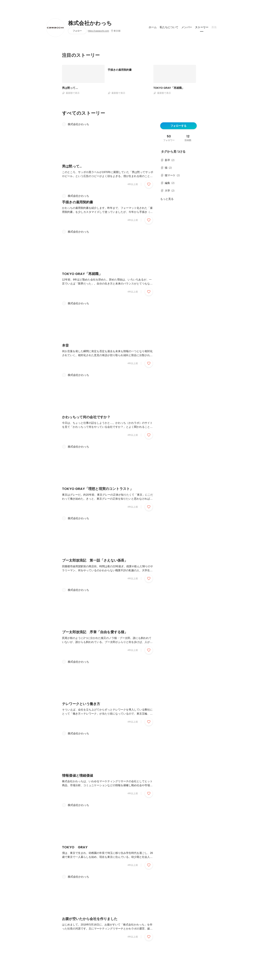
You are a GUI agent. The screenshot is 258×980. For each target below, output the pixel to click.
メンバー (187, 26)
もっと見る (167, 199)
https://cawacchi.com (98, 31)
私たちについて (169, 26)
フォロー (77, 31)
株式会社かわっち (90, 23)
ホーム (153, 26)
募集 (214, 26)
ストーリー (202, 26)
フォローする (178, 126)
